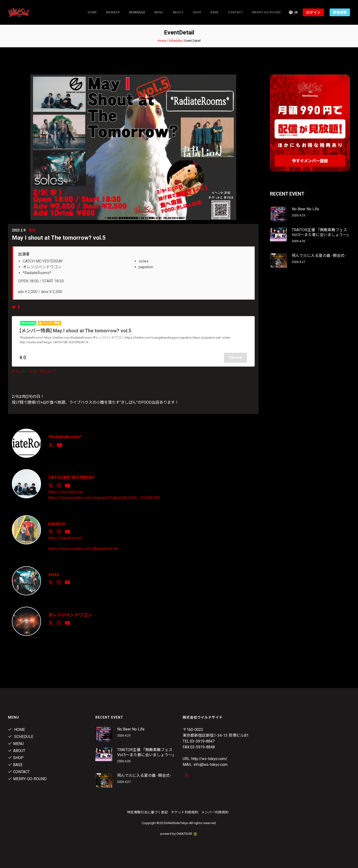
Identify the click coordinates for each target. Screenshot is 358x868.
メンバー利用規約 (215, 812)
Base (215, 12)
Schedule (175, 41)
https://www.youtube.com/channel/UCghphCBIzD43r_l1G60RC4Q (104, 497)
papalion (57, 523)
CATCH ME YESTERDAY (72, 477)
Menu (159, 12)
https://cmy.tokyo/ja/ (66, 491)
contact (236, 12)
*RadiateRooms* (65, 437)
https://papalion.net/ (65, 537)
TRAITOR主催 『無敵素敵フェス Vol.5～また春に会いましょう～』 (321, 232)
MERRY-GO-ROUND (267, 12)
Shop (197, 12)
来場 (32, 230)
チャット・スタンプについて (34, 371)
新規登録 (340, 12)
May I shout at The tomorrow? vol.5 (59, 238)
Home (92, 12)
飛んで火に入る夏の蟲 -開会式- (319, 256)
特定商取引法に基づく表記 (147, 812)
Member (113, 12)
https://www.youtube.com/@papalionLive (83, 548)
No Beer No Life (305, 209)
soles (54, 574)
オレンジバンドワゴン (70, 614)
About (178, 12)
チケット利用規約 (185, 812)
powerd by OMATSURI (179, 833)
